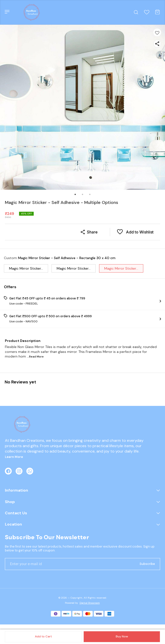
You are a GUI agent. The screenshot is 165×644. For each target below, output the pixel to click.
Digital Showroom (90, 603)
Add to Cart (43, 636)
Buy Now (122, 636)
